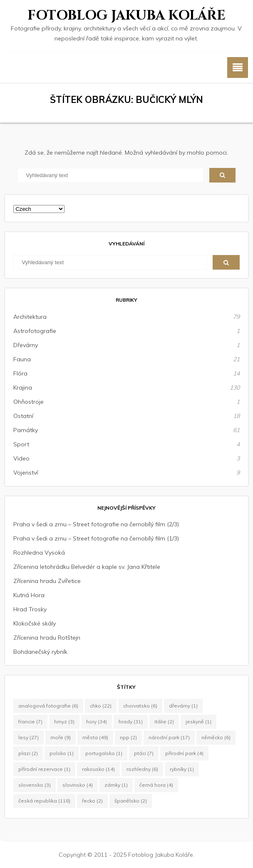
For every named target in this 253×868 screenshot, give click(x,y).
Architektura (30, 317)
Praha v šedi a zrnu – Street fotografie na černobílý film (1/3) (96, 538)
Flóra (20, 373)
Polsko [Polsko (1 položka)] (62, 753)
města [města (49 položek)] (95, 737)
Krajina (23, 388)
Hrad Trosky (30, 609)
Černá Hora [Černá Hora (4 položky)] (156, 785)
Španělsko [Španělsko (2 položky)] (131, 801)
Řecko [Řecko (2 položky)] (92, 801)
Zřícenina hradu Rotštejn (47, 638)
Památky (26, 430)
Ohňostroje (29, 402)
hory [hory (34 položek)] (97, 722)
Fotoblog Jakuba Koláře (126, 16)
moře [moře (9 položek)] (61, 737)
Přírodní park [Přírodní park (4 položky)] (184, 753)
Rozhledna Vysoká (39, 553)
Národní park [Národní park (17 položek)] (169, 737)
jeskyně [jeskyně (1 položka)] (198, 722)
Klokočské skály (35, 623)
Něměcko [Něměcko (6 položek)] (216, 737)
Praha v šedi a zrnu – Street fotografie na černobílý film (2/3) (96, 524)
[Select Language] (39, 209)
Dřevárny (26, 345)
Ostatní (23, 416)
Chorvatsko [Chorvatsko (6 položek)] (140, 706)
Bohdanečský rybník (40, 652)
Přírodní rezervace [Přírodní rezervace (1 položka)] (44, 769)
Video (21, 458)
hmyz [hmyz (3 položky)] (64, 722)
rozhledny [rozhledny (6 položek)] (142, 769)
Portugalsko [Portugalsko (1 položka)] (104, 753)
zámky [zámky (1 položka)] (116, 785)
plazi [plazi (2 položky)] (28, 753)
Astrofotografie (35, 331)
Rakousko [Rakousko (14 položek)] (98, 769)
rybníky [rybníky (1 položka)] (182, 769)
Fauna (22, 359)
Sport (21, 444)
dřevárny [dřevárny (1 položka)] (183, 706)
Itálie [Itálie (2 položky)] (164, 722)
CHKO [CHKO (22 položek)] (101, 706)
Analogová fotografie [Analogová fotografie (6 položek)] (48, 706)
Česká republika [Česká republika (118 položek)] (44, 801)
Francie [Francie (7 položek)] (30, 722)
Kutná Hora (29, 595)
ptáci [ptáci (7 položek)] (144, 753)
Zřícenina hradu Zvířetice (47, 581)
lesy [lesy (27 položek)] (29, 737)
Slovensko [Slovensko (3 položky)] (35, 785)
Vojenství (26, 473)
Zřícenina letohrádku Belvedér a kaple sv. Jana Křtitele (87, 567)
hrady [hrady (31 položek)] (131, 722)
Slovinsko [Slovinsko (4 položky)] (78, 785)
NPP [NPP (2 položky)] (128, 737)
